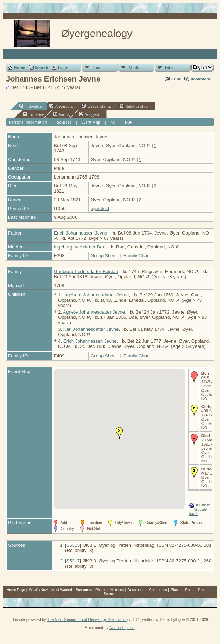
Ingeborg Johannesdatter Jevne (96, 295)
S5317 (73, 561)
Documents (137, 590)
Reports (204, 590)
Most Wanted (62, 590)
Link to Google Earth (200, 509)
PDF (128, 122)
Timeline (34, 114)
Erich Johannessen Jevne (81, 233)
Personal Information (28, 122)
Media (135, 67)
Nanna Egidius (122, 628)
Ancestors (61, 106)
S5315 (73, 545)
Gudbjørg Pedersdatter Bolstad (86, 271)
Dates (190, 590)
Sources (64, 122)
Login (63, 67)
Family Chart (137, 256)
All (113, 122)
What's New (38, 590)
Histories (117, 590)
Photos (101, 590)
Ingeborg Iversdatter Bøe (80, 247)
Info (169, 67)
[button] (119, 433)
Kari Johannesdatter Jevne (91, 329)
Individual (31, 106)
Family (62, 114)
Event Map (91, 122)
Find (97, 67)
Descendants (96, 106)
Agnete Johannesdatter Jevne (94, 312)
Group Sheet (104, 256)
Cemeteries (158, 590)
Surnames (84, 590)
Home (20, 67)
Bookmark (201, 79)
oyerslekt (100, 208)
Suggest (89, 114)
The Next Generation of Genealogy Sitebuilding (88, 619)
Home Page (16, 590)
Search (42, 67)
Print (176, 79)
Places (176, 590)
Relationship (133, 106)
